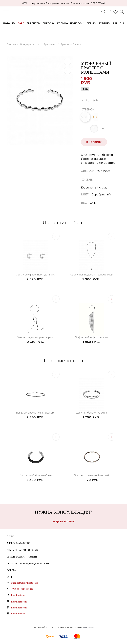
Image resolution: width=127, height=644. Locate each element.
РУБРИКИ (105, 23)
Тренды (118, 23)
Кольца (62, 23)
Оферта (11, 570)
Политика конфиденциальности (28, 564)
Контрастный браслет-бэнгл (36, 475)
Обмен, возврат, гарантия (22, 557)
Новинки (9, 23)
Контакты (88, 627)
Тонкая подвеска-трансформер (36, 337)
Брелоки (49, 23)
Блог (10, 577)
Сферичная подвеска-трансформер (91, 275)
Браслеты (33, 23)
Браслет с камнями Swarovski (91, 475)
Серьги (91, 23)
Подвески (77, 23)
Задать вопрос (64, 521)
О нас (10, 536)
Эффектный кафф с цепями (91, 337)
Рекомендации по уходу (22, 550)
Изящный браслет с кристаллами (36, 413)
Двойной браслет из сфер (91, 413)
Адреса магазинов (19, 543)
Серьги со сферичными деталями (36, 275)
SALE (21, 23)
